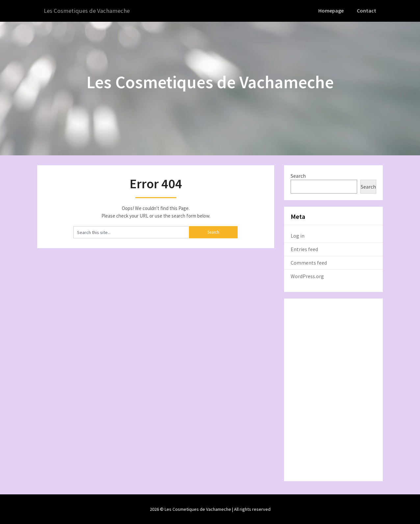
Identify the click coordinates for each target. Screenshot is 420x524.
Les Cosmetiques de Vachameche (89, 11)
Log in (298, 235)
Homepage (332, 11)
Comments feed (309, 262)
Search (298, 175)
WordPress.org (307, 276)
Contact (367, 11)
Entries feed (304, 249)
